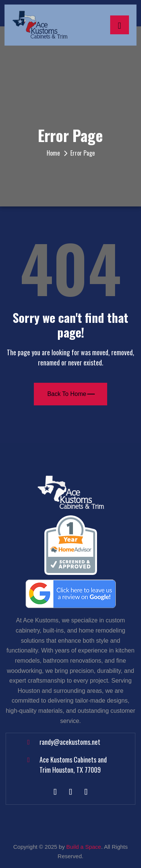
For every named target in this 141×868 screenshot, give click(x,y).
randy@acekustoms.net (70, 742)
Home (53, 153)
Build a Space (84, 847)
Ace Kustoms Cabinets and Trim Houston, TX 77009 (73, 765)
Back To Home (71, 394)
